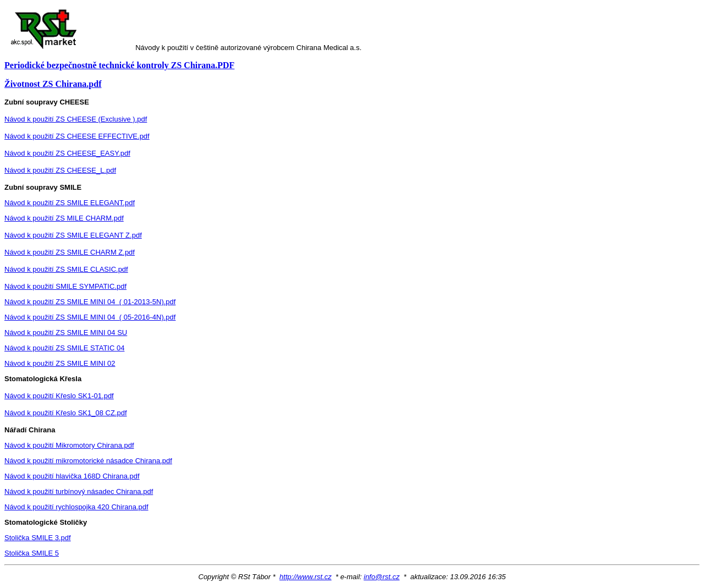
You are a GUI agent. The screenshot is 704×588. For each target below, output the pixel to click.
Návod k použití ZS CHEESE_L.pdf (60, 170)
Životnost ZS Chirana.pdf (53, 84)
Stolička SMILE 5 (32, 553)
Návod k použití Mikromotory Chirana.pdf (69, 445)
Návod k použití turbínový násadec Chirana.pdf (79, 491)
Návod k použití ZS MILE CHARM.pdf (64, 218)
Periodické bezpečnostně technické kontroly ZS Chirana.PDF (119, 65)
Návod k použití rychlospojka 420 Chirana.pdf (76, 507)
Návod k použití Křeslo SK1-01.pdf (59, 396)
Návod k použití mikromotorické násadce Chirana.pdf (88, 461)
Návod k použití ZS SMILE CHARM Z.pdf (70, 252)
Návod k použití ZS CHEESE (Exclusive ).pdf (76, 119)
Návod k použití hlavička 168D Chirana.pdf (72, 476)
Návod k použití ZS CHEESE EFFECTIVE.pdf (77, 136)
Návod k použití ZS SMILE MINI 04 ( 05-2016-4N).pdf (90, 317)
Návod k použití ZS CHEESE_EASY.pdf (67, 153)
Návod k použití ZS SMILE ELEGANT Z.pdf (73, 235)
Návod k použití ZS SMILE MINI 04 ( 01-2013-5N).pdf (90, 302)
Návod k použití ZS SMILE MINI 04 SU (66, 333)
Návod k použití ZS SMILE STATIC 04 (64, 348)
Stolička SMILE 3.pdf (38, 538)
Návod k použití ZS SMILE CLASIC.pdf (66, 269)
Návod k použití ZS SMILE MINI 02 (60, 363)
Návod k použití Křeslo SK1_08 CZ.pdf (66, 413)
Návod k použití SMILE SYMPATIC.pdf (65, 286)
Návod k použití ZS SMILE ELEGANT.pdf (70, 203)
